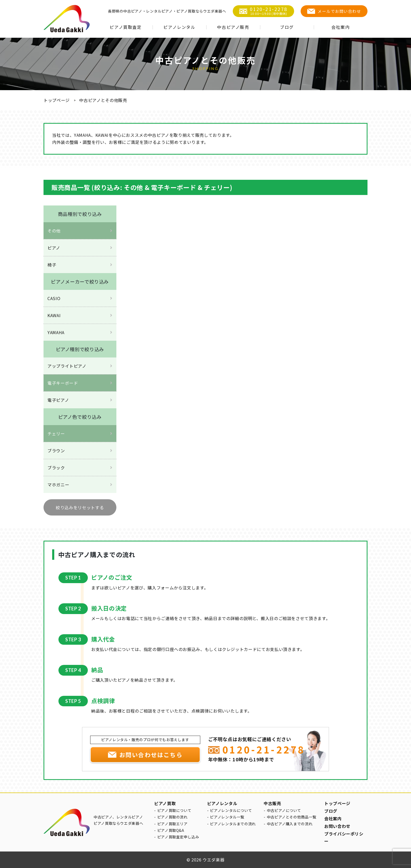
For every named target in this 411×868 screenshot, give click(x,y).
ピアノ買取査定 (126, 27)
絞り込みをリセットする (80, 507)
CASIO (54, 298)
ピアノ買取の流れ (172, 817)
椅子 (52, 265)
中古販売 (272, 803)
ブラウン (56, 451)
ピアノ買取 (165, 803)
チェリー (56, 433)
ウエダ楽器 (213, 860)
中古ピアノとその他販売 (103, 100)
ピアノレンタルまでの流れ (233, 824)
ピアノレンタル (179, 27)
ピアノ (54, 248)
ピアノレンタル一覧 (227, 817)
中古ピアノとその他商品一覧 (292, 817)
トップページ (57, 100)
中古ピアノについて (284, 810)
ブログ (287, 27)
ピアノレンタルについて (231, 810)
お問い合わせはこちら (151, 755)
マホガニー (58, 485)
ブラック (56, 468)
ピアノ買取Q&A (171, 830)
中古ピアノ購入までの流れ (290, 824)
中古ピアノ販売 (233, 27)
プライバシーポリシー (344, 837)
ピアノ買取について (174, 810)
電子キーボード (63, 383)
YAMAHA (56, 332)
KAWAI (54, 315)
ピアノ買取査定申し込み (178, 837)
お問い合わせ (337, 826)
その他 (54, 231)
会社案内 (340, 27)
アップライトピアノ (67, 366)
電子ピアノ (58, 400)
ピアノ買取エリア (172, 824)
